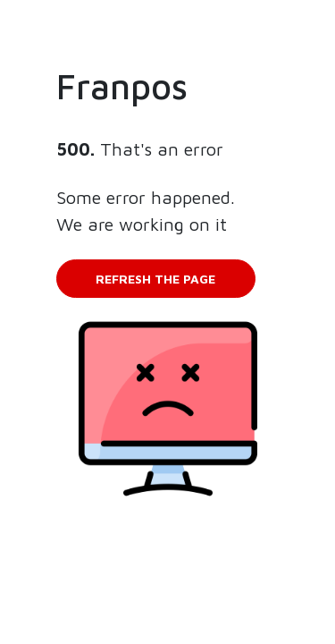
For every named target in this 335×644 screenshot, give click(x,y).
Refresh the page (155, 279)
